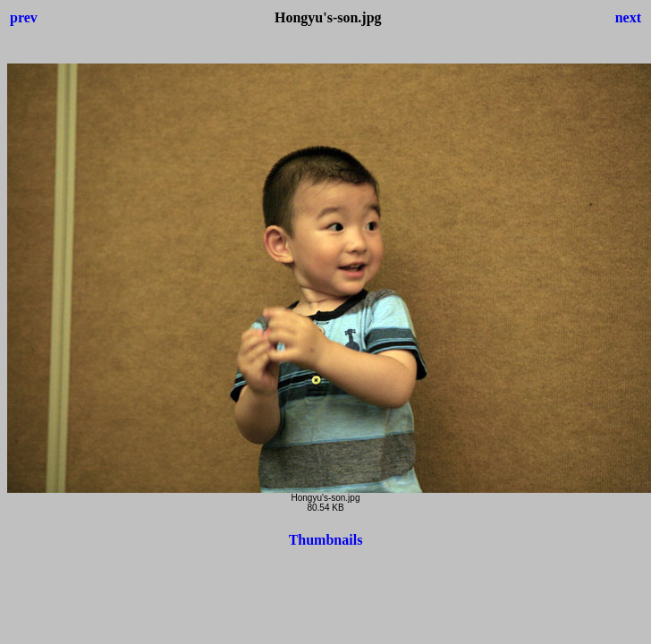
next (628, 17)
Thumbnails (326, 540)
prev (24, 17)
